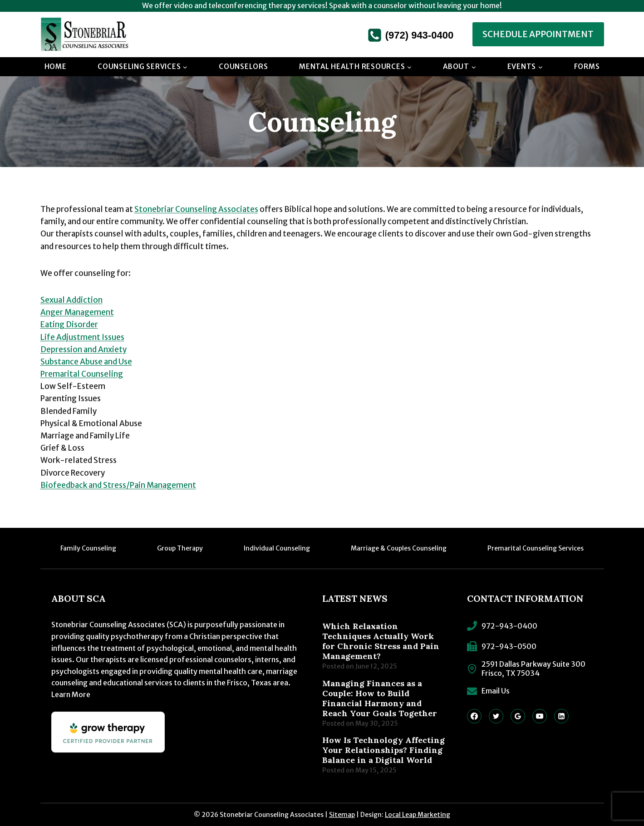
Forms (587, 66)
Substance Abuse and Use (86, 362)
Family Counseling (88, 548)
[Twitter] (496, 716)
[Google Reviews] (518, 716)
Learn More (71, 694)
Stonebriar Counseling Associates (196, 209)
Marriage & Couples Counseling (399, 548)
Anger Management (77, 312)
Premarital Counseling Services (536, 548)
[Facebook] (474, 716)
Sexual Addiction (71, 300)
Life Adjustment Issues (82, 337)
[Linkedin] (561, 716)
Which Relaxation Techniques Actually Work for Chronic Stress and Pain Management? (381, 641)
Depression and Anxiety (84, 349)
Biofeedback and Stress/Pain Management (118, 485)
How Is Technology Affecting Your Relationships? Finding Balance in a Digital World (383, 750)
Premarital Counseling (82, 374)
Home (56, 66)
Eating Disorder (69, 324)
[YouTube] (540, 716)
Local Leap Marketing (418, 815)
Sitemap (342, 815)
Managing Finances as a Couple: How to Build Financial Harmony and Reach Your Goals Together (380, 698)
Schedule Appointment (538, 34)
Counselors (243, 66)
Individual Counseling (277, 548)
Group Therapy (180, 548)
